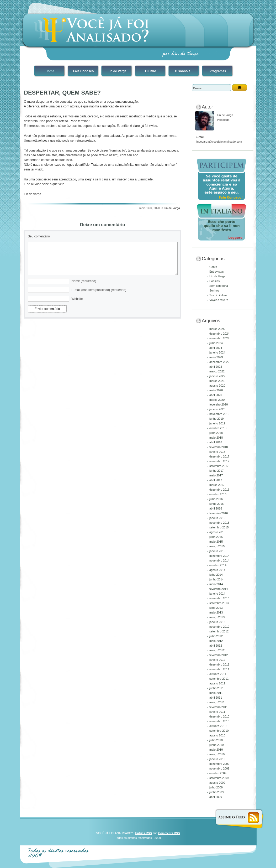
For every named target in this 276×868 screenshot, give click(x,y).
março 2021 (217, 381)
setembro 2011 (219, 679)
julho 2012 (216, 636)
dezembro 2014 (219, 556)
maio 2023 (216, 357)
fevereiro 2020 (219, 404)
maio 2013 (216, 612)
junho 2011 (216, 688)
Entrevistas (216, 272)
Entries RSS (144, 833)
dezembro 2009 (219, 764)
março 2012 (217, 650)
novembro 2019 (219, 414)
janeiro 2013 (217, 622)
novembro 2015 (219, 523)
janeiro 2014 (217, 594)
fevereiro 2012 (219, 655)
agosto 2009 (217, 783)
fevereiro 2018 (219, 447)
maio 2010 (216, 750)
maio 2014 (216, 584)
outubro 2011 (218, 674)
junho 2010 (216, 745)
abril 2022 (216, 367)
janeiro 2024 (217, 352)
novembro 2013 (219, 598)
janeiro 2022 (217, 376)
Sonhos (214, 290)
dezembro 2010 (219, 716)
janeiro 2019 (217, 423)
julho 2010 (216, 740)
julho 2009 (216, 787)
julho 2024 (216, 343)
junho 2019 (216, 419)
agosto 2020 (217, 386)
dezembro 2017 (219, 456)
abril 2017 (216, 480)
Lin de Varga (117, 71)
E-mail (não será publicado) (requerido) (99, 290)
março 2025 (217, 329)
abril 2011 (216, 698)
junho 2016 (216, 504)
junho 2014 (216, 579)
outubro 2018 (218, 428)
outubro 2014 (218, 565)
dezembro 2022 (219, 362)
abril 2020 (216, 395)
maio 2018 (216, 438)
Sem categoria (219, 286)
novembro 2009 (219, 768)
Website (77, 299)
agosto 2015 (217, 532)
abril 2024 (216, 348)
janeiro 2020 (217, 409)
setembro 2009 (219, 778)
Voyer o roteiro (219, 300)
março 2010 (217, 754)
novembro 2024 (219, 338)
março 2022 (217, 371)
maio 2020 (216, 390)
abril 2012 (216, 646)
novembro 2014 (219, 560)
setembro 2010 (219, 731)
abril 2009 (216, 797)
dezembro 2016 (219, 490)
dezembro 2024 (219, 334)
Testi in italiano (219, 295)
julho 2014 (216, 575)
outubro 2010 (218, 726)
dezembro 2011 (219, 664)
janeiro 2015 (217, 551)
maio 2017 (216, 475)
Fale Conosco (84, 71)
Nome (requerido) (84, 281)
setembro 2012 (219, 631)
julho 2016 (216, 499)
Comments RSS (169, 833)
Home (50, 71)
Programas (218, 71)
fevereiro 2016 (219, 513)
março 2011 (217, 702)
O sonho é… (184, 71)
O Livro (151, 71)
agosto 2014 (217, 570)
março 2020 (217, 400)
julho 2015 (216, 537)
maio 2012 (216, 641)
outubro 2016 (218, 494)
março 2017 (217, 485)
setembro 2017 (219, 466)
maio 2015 (216, 542)
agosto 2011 (217, 683)
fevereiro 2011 (219, 707)
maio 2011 (216, 693)
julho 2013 (216, 608)
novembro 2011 (219, 669)
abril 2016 (216, 508)
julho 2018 (216, 433)
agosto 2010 (217, 735)
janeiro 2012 (217, 660)
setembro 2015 (219, 527)
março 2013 (217, 617)
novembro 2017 (219, 461)
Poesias (214, 281)
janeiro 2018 (217, 452)
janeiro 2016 (217, 518)
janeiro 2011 (217, 712)
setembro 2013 (219, 603)
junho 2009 (216, 792)
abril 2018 (216, 442)
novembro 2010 (219, 721)
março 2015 (217, 546)
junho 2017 (216, 471)
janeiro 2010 (217, 759)
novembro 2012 (219, 627)
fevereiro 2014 (219, 589)
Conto (213, 267)
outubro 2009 (218, 773)
